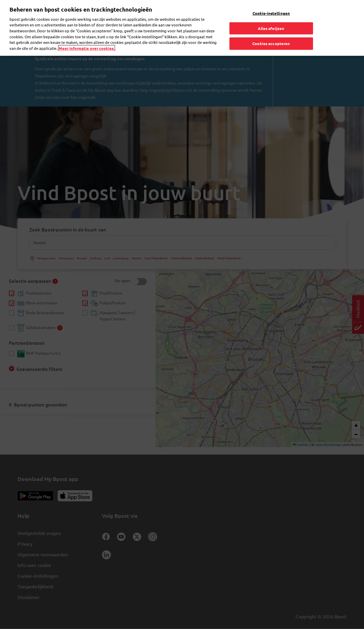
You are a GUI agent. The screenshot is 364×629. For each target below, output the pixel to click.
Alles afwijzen (271, 16)
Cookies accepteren (271, 32)
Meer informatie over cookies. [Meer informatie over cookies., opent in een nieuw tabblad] (87, 36)
